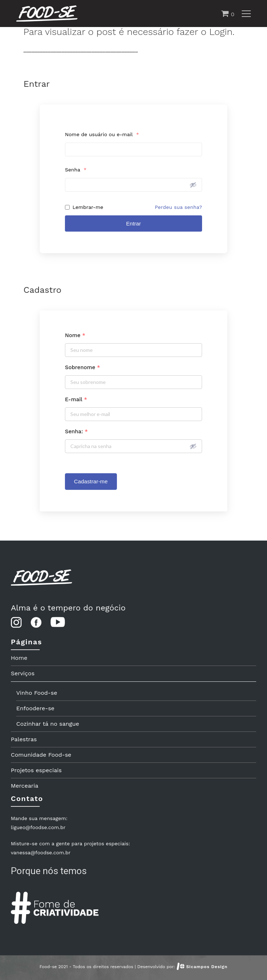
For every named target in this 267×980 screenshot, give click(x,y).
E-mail (76, 399)
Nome (75, 335)
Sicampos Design (207, 967)
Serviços (23, 673)
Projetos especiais (36, 770)
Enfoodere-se (35, 708)
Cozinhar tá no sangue (48, 724)
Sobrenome (82, 367)
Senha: (76, 431)
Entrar (134, 223)
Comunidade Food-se (41, 755)
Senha (76, 170)
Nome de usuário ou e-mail (102, 134)
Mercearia (25, 786)
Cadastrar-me (91, 481)
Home (19, 658)
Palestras (24, 739)
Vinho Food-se (37, 693)
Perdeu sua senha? (178, 207)
